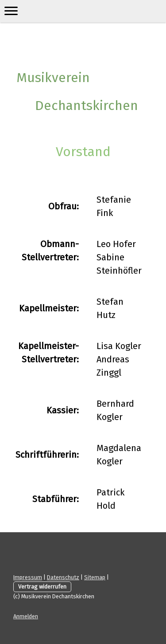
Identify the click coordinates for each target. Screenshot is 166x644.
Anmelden (26, 616)
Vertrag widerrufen (42, 587)
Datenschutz (63, 577)
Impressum (28, 577)
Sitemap (95, 577)
